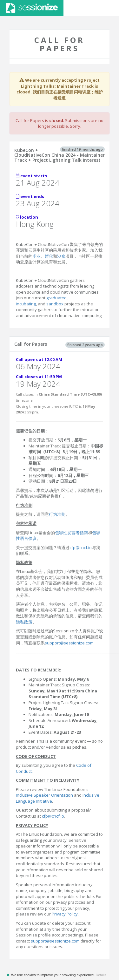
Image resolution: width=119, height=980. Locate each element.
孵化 (49, 256)
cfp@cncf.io (81, 548)
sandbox (55, 304)
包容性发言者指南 (71, 533)
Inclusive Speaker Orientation (44, 795)
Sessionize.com (32, 8)
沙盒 (61, 256)
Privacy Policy (65, 914)
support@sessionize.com (69, 643)
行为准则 (57, 514)
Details (101, 975)
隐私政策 (24, 622)
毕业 (36, 256)
